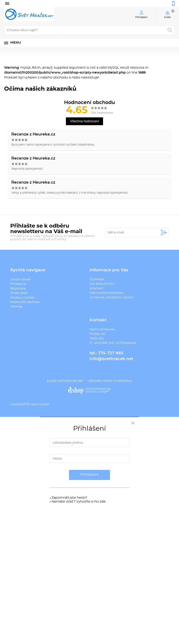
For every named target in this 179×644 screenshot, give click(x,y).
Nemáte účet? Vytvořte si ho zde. (79, 502)
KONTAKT (96, 289)
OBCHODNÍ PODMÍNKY (107, 293)
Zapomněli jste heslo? (69, 498)
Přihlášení (89, 475)
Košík (169, 14)
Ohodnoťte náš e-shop (30, 405)
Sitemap (16, 307)
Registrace (18, 289)
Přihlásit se (18, 284)
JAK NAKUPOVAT (102, 284)
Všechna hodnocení (84, 121)
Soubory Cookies (22, 298)
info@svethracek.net (111, 359)
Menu (16, 43)
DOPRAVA (97, 280)
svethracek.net (71, 381)
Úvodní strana (20, 280)
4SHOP (103, 392)
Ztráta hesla (19, 293)
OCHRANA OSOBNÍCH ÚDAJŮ (111, 298)
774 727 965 (111, 353)
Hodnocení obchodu (25, 302)
